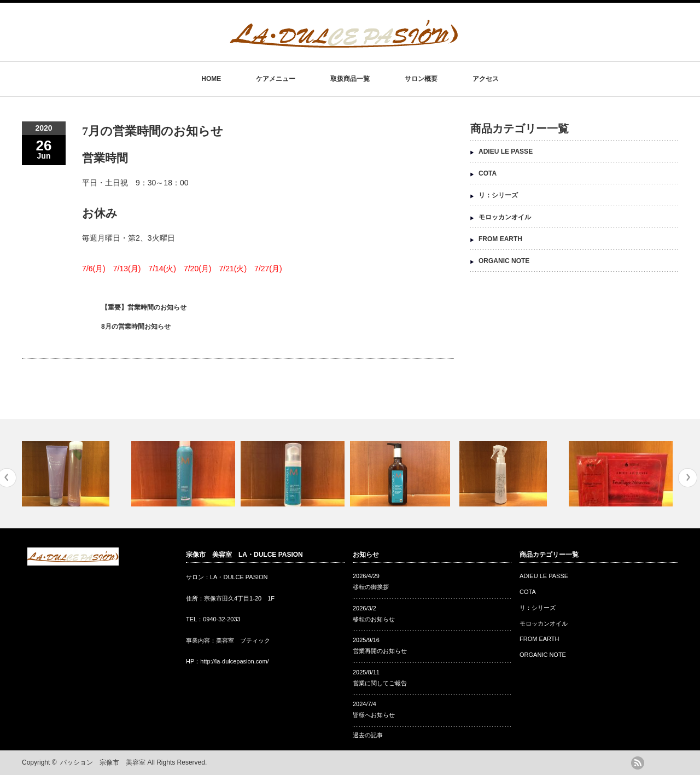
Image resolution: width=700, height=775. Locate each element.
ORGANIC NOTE (504, 261)
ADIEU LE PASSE (506, 151)
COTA (488, 173)
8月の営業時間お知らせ (136, 327)
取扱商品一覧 (350, 79)
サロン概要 (421, 79)
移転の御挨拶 (371, 587)
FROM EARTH (500, 239)
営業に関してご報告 (380, 683)
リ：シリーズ (498, 195)
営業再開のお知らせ (380, 651)
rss (638, 763)
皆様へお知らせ (374, 715)
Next (688, 478)
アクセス (486, 79)
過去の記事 (368, 735)
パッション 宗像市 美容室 (103, 762)
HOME (211, 79)
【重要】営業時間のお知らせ (144, 307)
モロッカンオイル (505, 217)
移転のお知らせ (374, 619)
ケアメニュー (276, 79)
